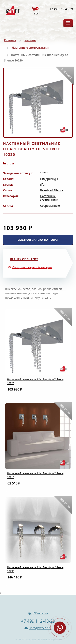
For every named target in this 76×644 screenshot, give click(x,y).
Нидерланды (49, 179)
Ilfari (43, 185)
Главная (10, 40)
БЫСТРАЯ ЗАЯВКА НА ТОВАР (38, 240)
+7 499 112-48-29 (61, 9)
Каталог (30, 40)
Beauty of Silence (52, 190)
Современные (50, 206)
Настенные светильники (30, 47)
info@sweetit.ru (40, 628)
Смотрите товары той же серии (32, 267)
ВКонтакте (41, 613)
